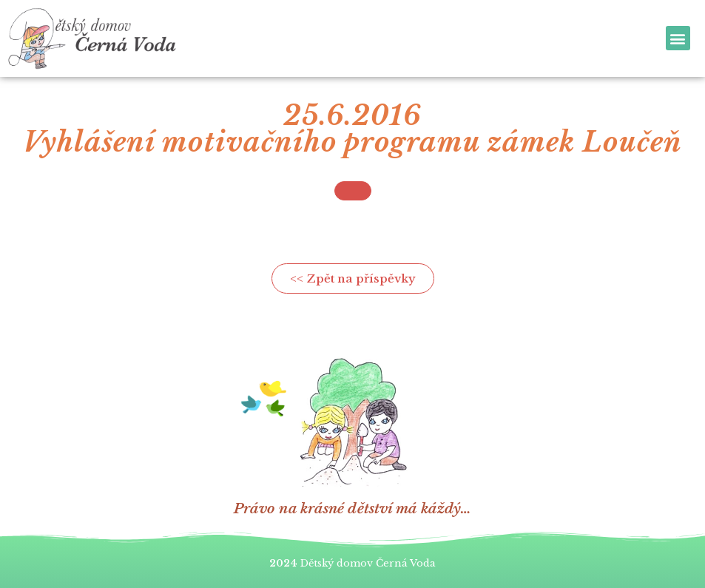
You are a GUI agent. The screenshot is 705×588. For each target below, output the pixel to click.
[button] (678, 38)
